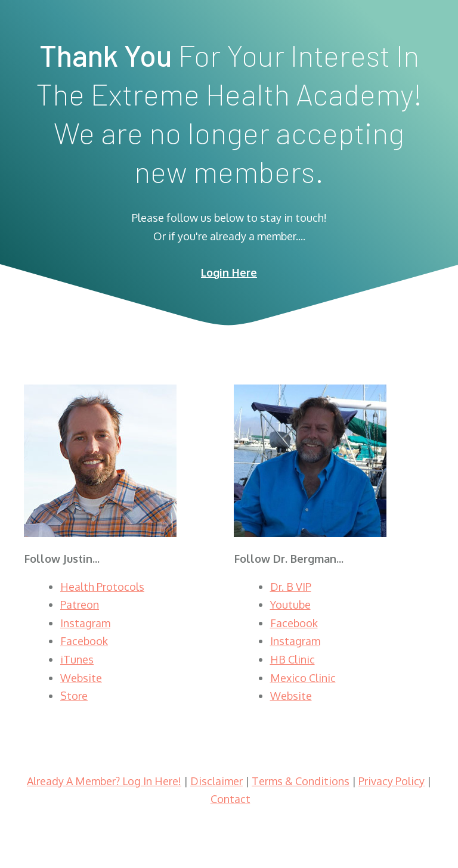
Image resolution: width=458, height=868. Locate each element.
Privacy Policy (392, 781)
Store (74, 696)
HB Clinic (293, 659)
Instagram (85, 623)
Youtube (290, 604)
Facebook (84, 641)
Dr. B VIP (291, 587)
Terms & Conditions (301, 781)
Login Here (229, 272)
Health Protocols (102, 587)
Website (81, 678)
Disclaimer (216, 781)
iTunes (77, 659)
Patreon (80, 604)
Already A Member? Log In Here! (104, 781)
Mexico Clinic (303, 678)
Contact (230, 799)
